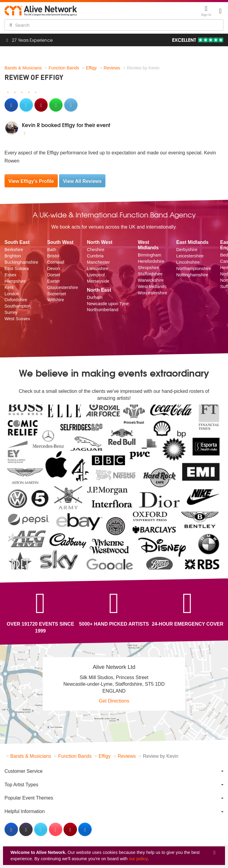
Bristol (53, 256)
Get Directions (114, 701)
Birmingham (150, 255)
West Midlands (152, 287)
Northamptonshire (194, 269)
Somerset (56, 294)
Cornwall (56, 262)
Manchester (98, 262)
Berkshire (14, 250)
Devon (53, 269)
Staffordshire (150, 274)
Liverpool (96, 275)
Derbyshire (187, 250)
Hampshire (15, 281)
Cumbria (95, 256)
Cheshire (96, 250)
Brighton (13, 256)
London (12, 294)
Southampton (18, 306)
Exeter (53, 281)
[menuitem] (114, 771)
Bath (52, 250)
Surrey (11, 312)
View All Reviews (82, 181)
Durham (95, 297)
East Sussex (17, 269)
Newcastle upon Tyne (108, 304)
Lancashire (98, 269)
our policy (138, 859)
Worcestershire (152, 293)
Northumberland (103, 310)
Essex (10, 275)
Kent (9, 287)
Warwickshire (151, 280)
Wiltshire (55, 300)
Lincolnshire (188, 262)
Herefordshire (151, 261)
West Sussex (17, 319)
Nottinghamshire (192, 275)
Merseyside (98, 281)
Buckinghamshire (21, 262)
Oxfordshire (16, 300)
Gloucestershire (62, 287)
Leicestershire (190, 256)
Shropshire (148, 268)
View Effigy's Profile (31, 181)
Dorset (53, 275)
